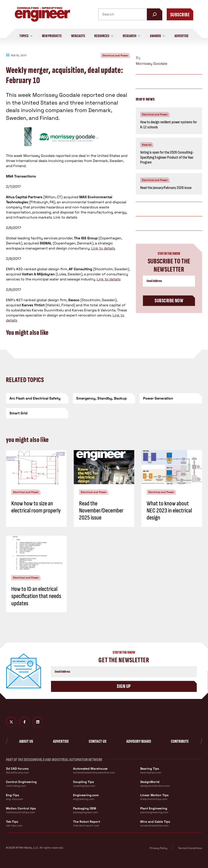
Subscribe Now (169, 301)
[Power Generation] (171, 398)
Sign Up (124, 686)
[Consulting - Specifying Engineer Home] (42, 14)
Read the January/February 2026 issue (166, 188)
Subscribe (180, 15)
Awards (147, 145)
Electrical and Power (115, 55)
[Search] (155, 14)
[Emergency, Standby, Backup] (104, 398)
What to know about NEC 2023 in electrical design (169, 511)
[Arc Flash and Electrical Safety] (37, 398)
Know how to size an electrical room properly (36, 507)
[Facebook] (25, 722)
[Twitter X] (11, 722)
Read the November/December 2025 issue (101, 511)
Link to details (103, 248)
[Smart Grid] (37, 413)
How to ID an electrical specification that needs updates (36, 596)
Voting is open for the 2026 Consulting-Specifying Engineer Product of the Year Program (167, 157)
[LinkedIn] (38, 722)
